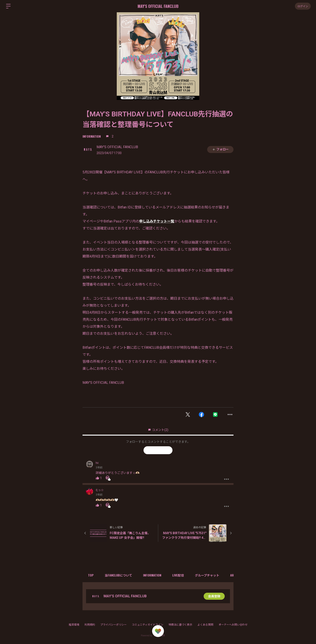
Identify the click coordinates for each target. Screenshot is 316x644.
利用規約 (90, 625)
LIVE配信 (178, 575)
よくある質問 (205, 625)
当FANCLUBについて (118, 575)
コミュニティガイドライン (148, 625)
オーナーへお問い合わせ (233, 625)
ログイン (303, 6)
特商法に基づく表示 (180, 625)
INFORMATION (92, 136)
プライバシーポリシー (113, 625)
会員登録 (214, 596)
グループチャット (207, 575)
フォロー (220, 149)
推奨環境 (74, 625)
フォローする (158, 450)
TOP (91, 575)
